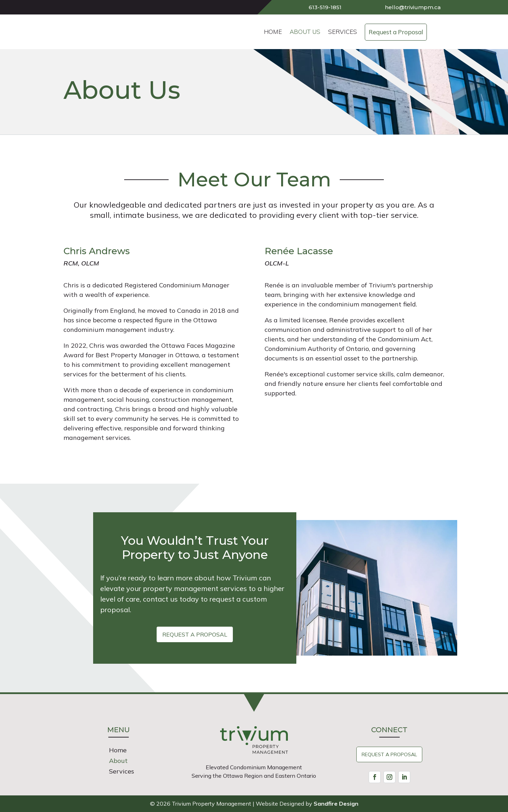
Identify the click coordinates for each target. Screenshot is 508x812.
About (118, 762)
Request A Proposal (389, 754)
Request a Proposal (195, 634)
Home (118, 751)
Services (122, 772)
